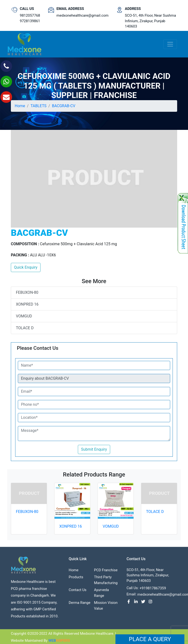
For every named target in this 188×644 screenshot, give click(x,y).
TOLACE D (25, 328)
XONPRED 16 (27, 304)
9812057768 (30, 15)
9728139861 (30, 21)
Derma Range (80, 606)
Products (76, 580)
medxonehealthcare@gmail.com (82, 15)
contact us (78, 593)
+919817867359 (153, 591)
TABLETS (39, 106)
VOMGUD (24, 316)
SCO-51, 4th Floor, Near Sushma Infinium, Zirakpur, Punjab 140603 (150, 21)
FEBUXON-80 (27, 292)
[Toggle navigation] (170, 44)
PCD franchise (106, 573)
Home (20, 106)
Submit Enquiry (94, 449)
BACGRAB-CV (64, 106)
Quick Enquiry (26, 267)
